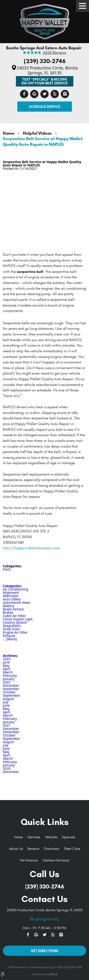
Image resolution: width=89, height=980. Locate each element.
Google (34, 94)
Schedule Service (45, 107)
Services (34, 837)
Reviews (33, 849)
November (11, 689)
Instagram (65, 94)
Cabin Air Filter (14, 616)
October (9, 692)
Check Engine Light (18, 619)
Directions (52, 849)
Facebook (24, 94)
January (9, 679)
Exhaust (9, 636)
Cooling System (15, 622)
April (7, 669)
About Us (16, 849)
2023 (7, 659)
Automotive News (17, 602)
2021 (7, 725)
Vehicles (51, 837)
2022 (7, 682)
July (6, 702)
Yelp (55, 94)
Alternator (11, 596)
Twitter (44, 94)
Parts (7, 569)
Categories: (12, 586)
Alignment (11, 593)
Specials (68, 837)
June (6, 662)
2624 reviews (54, 53)
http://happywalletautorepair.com (31, 548)
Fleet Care (72, 849)
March (8, 672)
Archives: (10, 656)
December (11, 685)
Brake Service (13, 609)
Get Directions (44, 951)
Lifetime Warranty (56, 860)
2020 (7, 768)
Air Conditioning (16, 589)
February (10, 675)
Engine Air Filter (15, 632)
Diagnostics (12, 626)
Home (9, 133)
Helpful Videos (37, 133)
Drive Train (11, 629)
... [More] (10, 639)
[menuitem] (19, 837)
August (8, 699)
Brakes (8, 612)
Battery (9, 606)
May (6, 666)
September (12, 695)
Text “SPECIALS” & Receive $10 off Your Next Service (44, 81)
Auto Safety (12, 599)
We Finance (29, 860)
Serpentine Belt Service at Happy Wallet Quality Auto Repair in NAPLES (43, 141)
